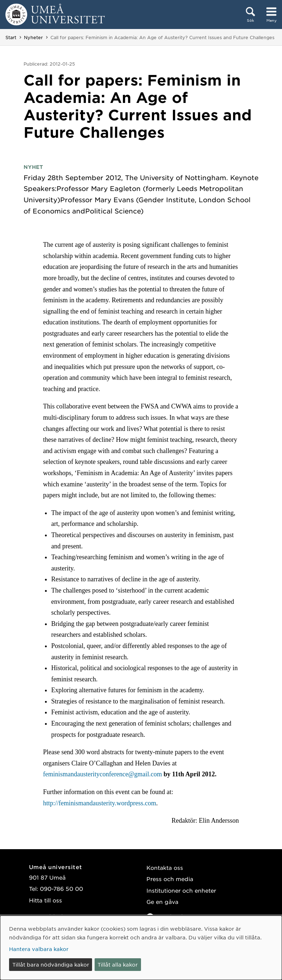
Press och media (170, 879)
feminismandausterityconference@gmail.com (103, 774)
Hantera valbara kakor (39, 949)
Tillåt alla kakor (118, 964)
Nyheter (33, 37)
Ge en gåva (162, 902)
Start (11, 37)
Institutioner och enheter (181, 890)
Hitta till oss (45, 900)
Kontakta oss (165, 867)
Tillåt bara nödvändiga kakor (51, 964)
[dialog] (141, 948)
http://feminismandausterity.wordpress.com (100, 803)
